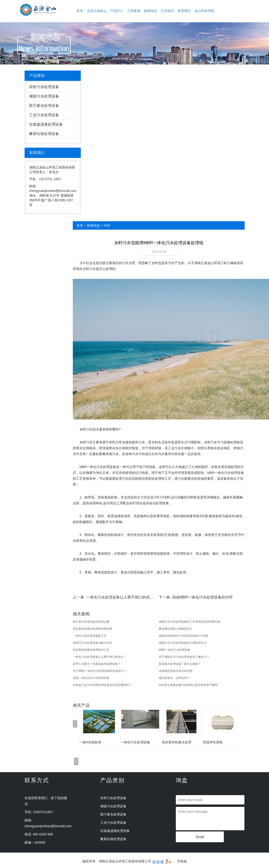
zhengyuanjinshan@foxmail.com (48, 826)
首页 (80, 11)
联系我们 (184, 11)
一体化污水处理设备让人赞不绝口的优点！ (122, 597)
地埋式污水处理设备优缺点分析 (92, 643)
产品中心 (117, 11)
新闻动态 (151, 11)
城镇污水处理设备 (44, 96)
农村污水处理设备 (44, 87)
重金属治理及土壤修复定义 (176, 629)
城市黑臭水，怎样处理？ (174, 678)
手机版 (182, 861)
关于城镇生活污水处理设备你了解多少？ (184, 657)
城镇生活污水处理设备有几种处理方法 (183, 643)
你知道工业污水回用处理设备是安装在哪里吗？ (102, 685)
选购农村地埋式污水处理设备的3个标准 (183, 636)
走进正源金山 (97, 11)
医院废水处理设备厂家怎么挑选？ (180, 664)
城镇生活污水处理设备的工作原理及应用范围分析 (190, 622)
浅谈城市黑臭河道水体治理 (176, 671)
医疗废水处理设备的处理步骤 (91, 622)
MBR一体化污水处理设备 (175, 650)
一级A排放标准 (90, 742)
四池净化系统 (213, 742)
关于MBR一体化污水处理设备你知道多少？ (100, 671)
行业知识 (167, 11)
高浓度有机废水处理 (177, 742)
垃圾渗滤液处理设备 (46, 124)
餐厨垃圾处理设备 (44, 134)
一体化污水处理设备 (135, 742)
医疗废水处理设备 (44, 106)
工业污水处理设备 (44, 115)
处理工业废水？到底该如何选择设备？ (97, 664)
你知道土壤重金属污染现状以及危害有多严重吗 (188, 685)
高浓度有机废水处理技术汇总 (91, 650)
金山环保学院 (204, 11)
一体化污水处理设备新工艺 (90, 636)
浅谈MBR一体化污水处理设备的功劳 (203, 597)
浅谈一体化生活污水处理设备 (91, 678)
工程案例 (134, 11)
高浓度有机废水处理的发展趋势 (92, 629)
